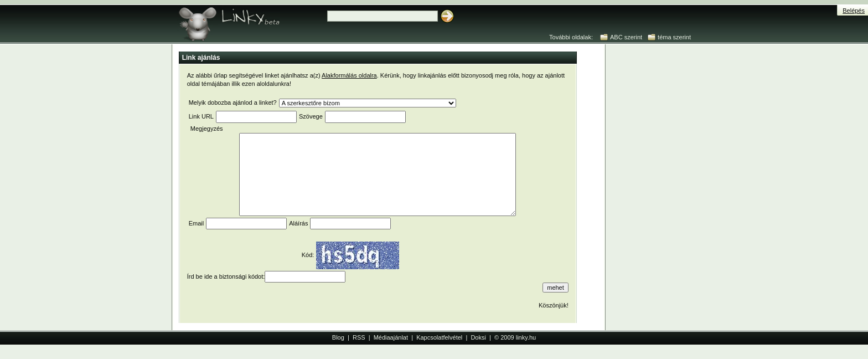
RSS (359, 337)
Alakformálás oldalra (349, 75)
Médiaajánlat (391, 337)
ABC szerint (626, 37)
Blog (338, 337)
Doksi (478, 337)
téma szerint (674, 37)
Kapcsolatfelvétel (439, 337)
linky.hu (526, 337)
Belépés (854, 11)
